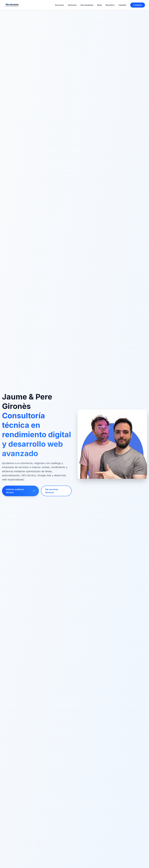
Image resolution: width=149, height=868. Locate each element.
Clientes (122, 5)
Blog (99, 5)
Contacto (138, 5)
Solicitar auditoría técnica (20, 491)
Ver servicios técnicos (52, 491)
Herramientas (87, 5)
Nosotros (110, 5)
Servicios (59, 5)
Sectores (72, 5)
